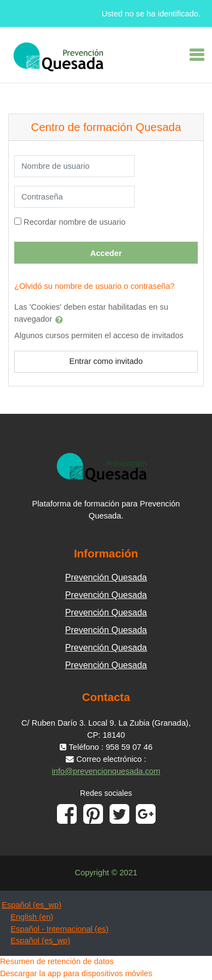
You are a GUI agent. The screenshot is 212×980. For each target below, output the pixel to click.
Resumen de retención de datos (57, 961)
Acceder (106, 253)
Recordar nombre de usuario (75, 222)
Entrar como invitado (106, 361)
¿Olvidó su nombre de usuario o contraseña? (94, 286)
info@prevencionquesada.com (106, 771)
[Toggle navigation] (197, 55)
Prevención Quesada (106, 577)
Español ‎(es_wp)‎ (31, 905)
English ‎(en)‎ (32, 917)
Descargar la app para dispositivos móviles (76, 973)
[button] (61, 320)
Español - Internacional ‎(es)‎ (59, 929)
